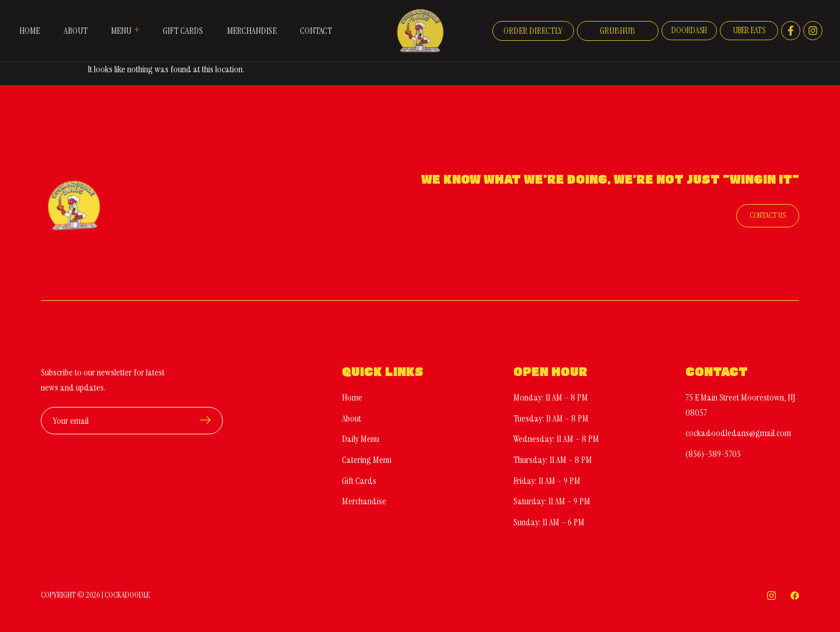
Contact (315, 31)
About (74, 31)
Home (28, 31)
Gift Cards (182, 31)
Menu (124, 30)
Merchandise (251, 31)
